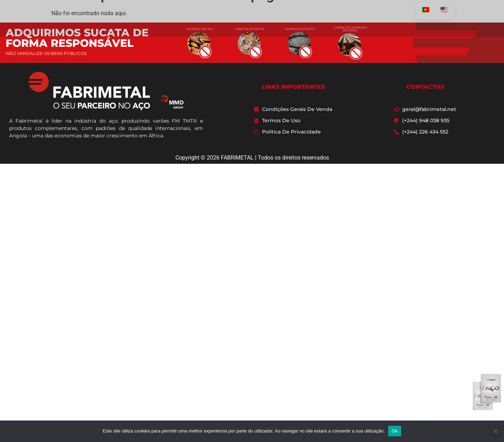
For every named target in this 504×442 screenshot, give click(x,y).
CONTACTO (338, 18)
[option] (444, 10)
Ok (395, 431)
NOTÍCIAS (302, 18)
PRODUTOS (267, 18)
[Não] (495, 431)
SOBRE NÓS (230, 18)
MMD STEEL (375, 18)
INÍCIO (199, 18)
